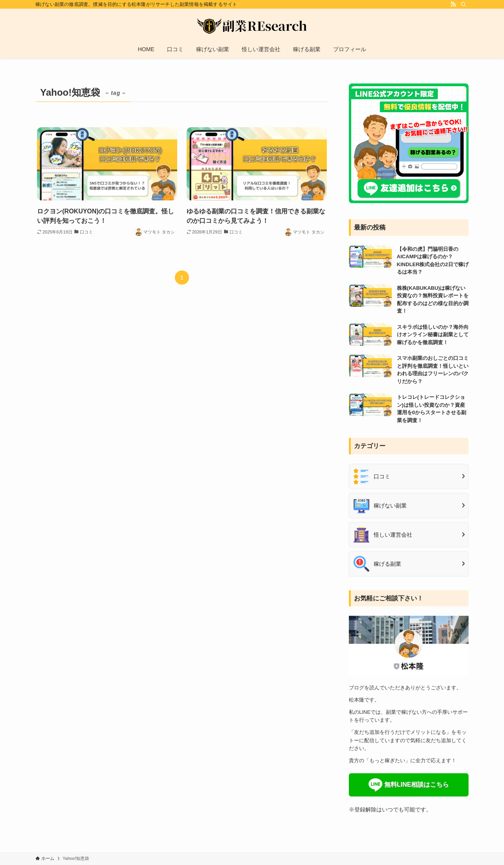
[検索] (463, 4)
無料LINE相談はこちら (417, 784)
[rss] (453, 4)
